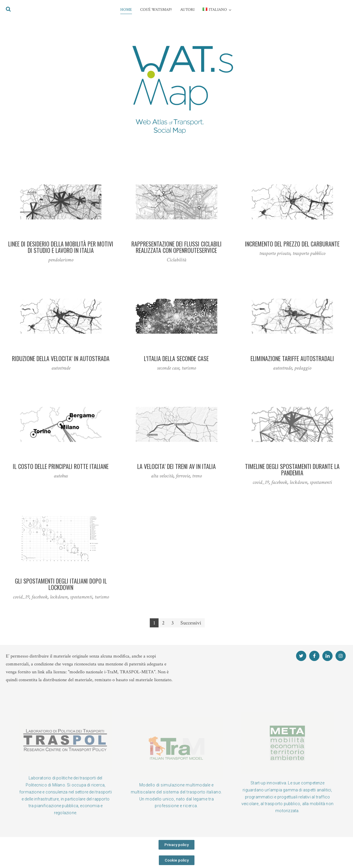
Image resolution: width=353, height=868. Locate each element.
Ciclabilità (176, 260)
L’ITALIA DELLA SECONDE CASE (176, 358)
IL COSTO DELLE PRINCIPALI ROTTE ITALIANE (61, 466)
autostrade (61, 368)
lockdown (299, 482)
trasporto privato (275, 253)
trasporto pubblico (309, 253)
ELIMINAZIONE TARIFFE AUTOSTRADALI (292, 358)
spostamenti (321, 482)
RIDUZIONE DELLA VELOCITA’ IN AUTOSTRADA (61, 358)
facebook (279, 482)
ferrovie (183, 476)
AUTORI (187, 10)
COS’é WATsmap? (156, 10)
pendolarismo (61, 260)
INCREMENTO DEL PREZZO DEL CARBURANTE (292, 244)
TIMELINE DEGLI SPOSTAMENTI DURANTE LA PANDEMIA (292, 470)
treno (197, 476)
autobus (61, 476)
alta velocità (162, 476)
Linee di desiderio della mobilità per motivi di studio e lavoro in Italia (61, 247)
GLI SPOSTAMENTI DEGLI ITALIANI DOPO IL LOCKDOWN (61, 584)
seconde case (168, 368)
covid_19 (261, 482)
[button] (176, 845)
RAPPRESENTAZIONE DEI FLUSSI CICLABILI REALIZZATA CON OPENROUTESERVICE (176, 247)
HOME (126, 10)
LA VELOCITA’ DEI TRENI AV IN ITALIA (176, 466)
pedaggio (303, 368)
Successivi (191, 623)
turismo (189, 368)
